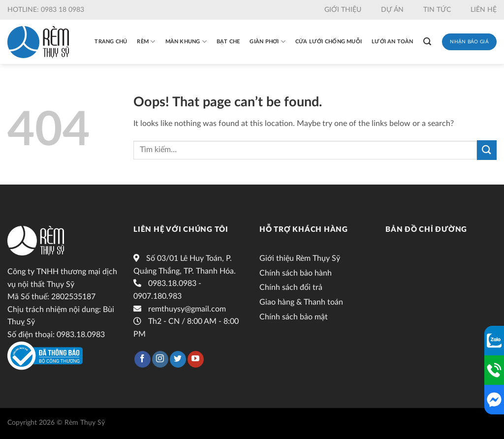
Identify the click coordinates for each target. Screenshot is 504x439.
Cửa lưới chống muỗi (329, 42)
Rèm (146, 42)
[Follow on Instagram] (160, 359)
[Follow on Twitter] (178, 359)
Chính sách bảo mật (294, 317)
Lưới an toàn (393, 42)
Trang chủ (111, 42)
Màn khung (186, 42)
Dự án (392, 10)
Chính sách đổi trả (291, 287)
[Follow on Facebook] (142, 359)
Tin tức (437, 10)
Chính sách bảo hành (296, 273)
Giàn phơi (267, 42)
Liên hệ (484, 10)
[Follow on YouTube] (196, 359)
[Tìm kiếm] (427, 42)
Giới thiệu (343, 10)
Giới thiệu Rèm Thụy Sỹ (300, 258)
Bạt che (228, 42)
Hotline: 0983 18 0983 (46, 10)
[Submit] (487, 150)
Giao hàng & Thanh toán (301, 302)
